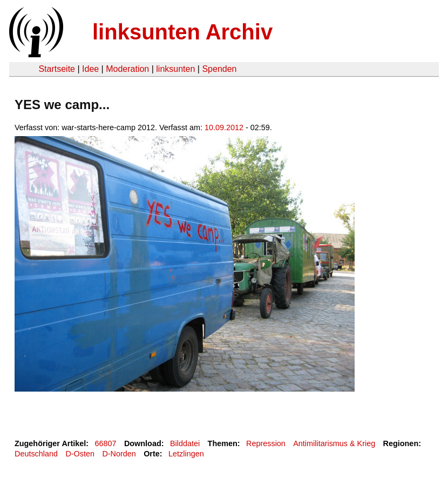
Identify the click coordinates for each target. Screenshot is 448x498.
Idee (90, 69)
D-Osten (80, 454)
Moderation (127, 69)
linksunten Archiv (182, 32)
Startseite (57, 69)
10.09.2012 (224, 127)
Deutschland (36, 454)
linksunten (175, 69)
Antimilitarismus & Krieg (334, 443)
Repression (266, 443)
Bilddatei (185, 443)
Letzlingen (186, 454)
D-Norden (119, 454)
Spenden (219, 69)
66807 (106, 443)
